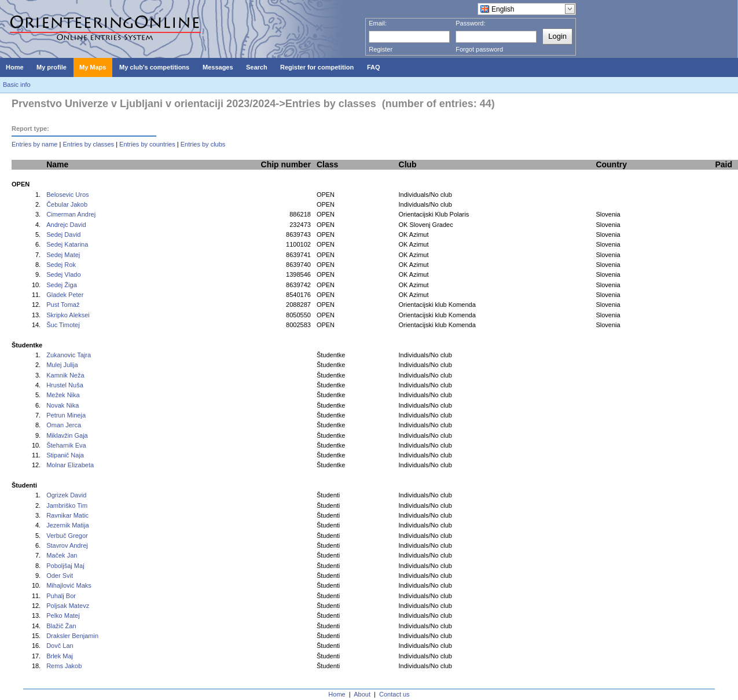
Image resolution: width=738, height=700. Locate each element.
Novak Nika (63, 405)
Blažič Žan (61, 626)
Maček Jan (62, 555)
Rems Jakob (64, 666)
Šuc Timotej (63, 325)
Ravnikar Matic (67, 515)
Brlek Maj (60, 656)
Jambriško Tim (67, 505)
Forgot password (479, 49)
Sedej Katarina (67, 244)
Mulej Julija (62, 365)
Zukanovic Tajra (69, 355)
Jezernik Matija (67, 525)
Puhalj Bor (61, 596)
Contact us (394, 694)
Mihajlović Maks (69, 585)
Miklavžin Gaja (67, 435)
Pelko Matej (63, 615)
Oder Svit (60, 576)
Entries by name (34, 144)
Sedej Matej (63, 255)
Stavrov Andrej (67, 545)
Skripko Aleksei (68, 315)
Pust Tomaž (63, 305)
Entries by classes (88, 144)
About (362, 694)
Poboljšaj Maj (65, 566)
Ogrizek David (66, 495)
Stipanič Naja (65, 455)
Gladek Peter (65, 295)
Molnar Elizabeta (70, 465)
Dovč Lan (60, 646)
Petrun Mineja (66, 415)
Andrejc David (66, 225)
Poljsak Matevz (68, 606)
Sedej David (63, 234)
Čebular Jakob (67, 204)
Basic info (17, 85)
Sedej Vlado (63, 274)
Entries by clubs (203, 144)
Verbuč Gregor (67, 536)
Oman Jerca (64, 425)
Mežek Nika (63, 395)
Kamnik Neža (65, 375)
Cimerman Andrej (71, 214)
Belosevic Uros (67, 195)
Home (337, 694)
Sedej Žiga (62, 285)
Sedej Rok (61, 265)
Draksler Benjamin (72, 636)
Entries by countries (147, 144)
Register (381, 49)
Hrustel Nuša (65, 385)
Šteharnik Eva (66, 445)
